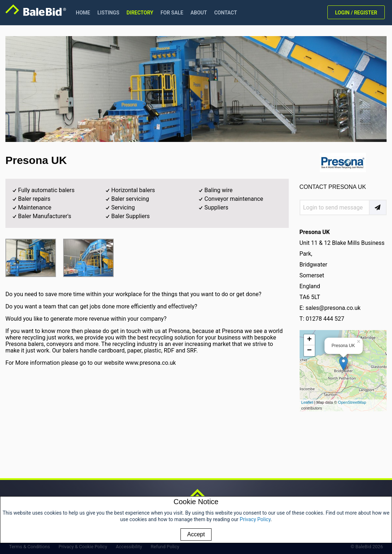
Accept (196, 534)
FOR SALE (172, 13)
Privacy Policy (255, 519)
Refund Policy (165, 547)
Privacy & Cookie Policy (83, 547)
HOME (83, 13)
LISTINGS (108, 13)
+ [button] (309, 340)
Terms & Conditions (29, 547)
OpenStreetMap (352, 402)
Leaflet (307, 402)
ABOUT (199, 13)
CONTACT (225, 13)
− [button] (309, 351)
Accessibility (129, 547)
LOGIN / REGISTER (356, 13)
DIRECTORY (140, 13)
